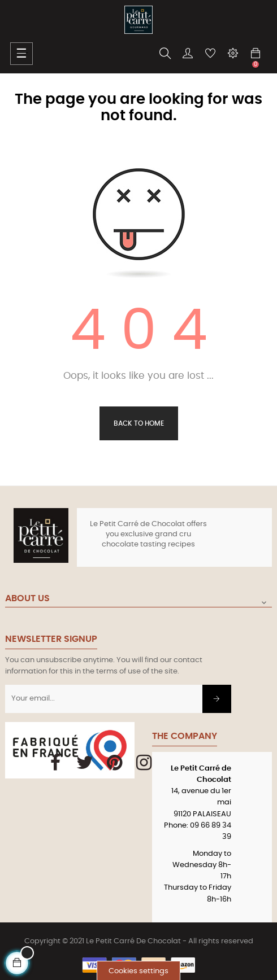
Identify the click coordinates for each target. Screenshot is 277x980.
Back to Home (139, 423)
